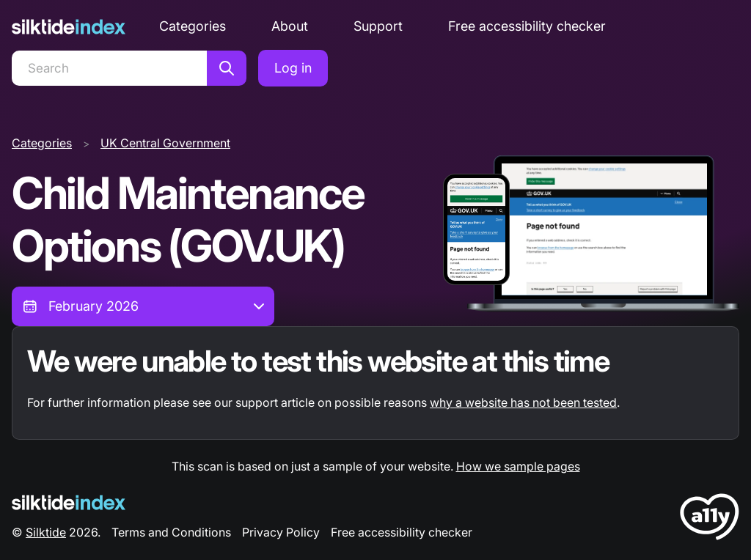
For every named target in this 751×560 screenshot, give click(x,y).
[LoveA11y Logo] (710, 519)
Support (378, 26)
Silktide (46, 532)
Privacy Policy (281, 532)
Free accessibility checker (527, 26)
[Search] (109, 68)
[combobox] (143, 306)
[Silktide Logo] (69, 502)
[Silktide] (69, 27)
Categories (193, 26)
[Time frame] (143, 306)
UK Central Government (165, 143)
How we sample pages (518, 466)
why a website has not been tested (523, 402)
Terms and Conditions (171, 532)
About (290, 26)
